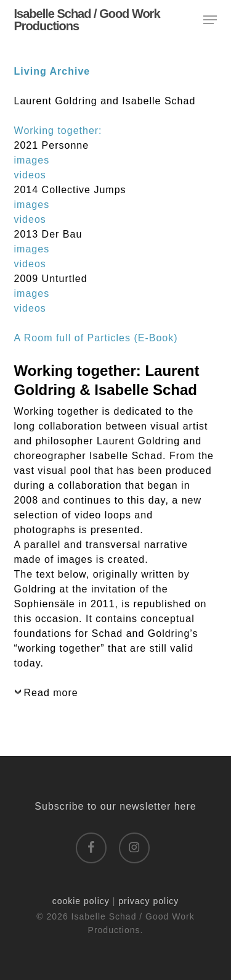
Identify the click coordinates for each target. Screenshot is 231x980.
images (32, 160)
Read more (51, 693)
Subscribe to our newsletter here (115, 806)
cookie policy (81, 901)
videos (30, 175)
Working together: (58, 131)
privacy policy (148, 901)
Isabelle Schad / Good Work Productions (87, 20)
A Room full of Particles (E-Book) (96, 338)
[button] (210, 20)
